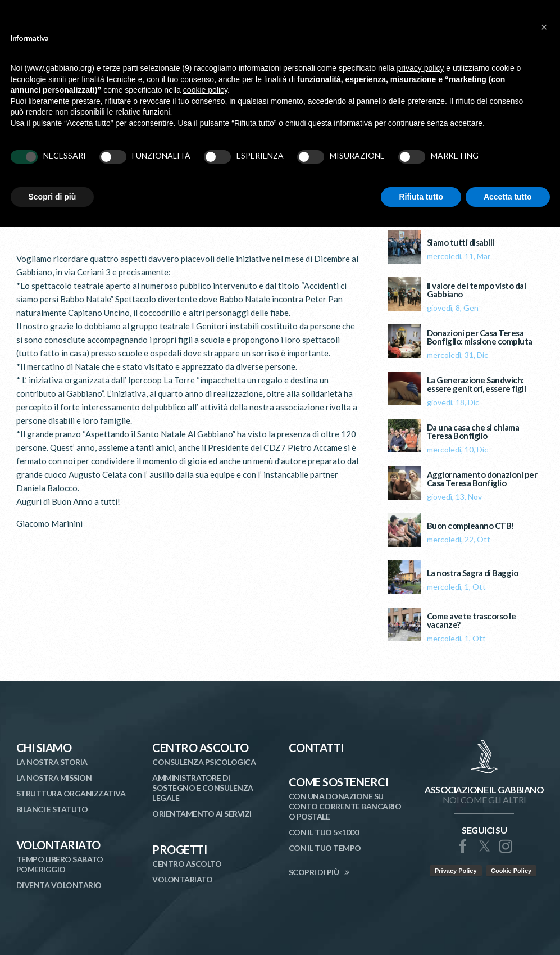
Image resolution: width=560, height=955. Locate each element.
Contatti (316, 748)
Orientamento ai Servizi (202, 814)
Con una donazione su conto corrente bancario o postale (345, 806)
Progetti (179, 849)
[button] (544, 27)
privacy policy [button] (420, 68)
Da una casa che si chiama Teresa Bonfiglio (473, 432)
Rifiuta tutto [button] (421, 197)
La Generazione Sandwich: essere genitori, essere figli (477, 384)
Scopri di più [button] (53, 197)
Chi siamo (44, 748)
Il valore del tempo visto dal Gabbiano (477, 290)
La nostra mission (54, 778)
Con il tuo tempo (325, 848)
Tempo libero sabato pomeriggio (60, 864)
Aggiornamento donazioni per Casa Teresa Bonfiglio (482, 479)
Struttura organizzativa (71, 793)
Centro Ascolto (200, 748)
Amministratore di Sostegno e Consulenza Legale (203, 788)
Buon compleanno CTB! (471, 526)
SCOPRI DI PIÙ (314, 872)
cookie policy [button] (205, 90)
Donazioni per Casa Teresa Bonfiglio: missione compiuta (480, 337)
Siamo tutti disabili (461, 243)
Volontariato (58, 845)
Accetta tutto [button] (508, 197)
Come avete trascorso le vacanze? (472, 621)
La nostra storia (52, 762)
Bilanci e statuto (52, 809)
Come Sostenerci (339, 782)
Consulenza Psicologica (204, 762)
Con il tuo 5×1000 (324, 832)
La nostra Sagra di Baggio (473, 573)
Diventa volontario (59, 885)
